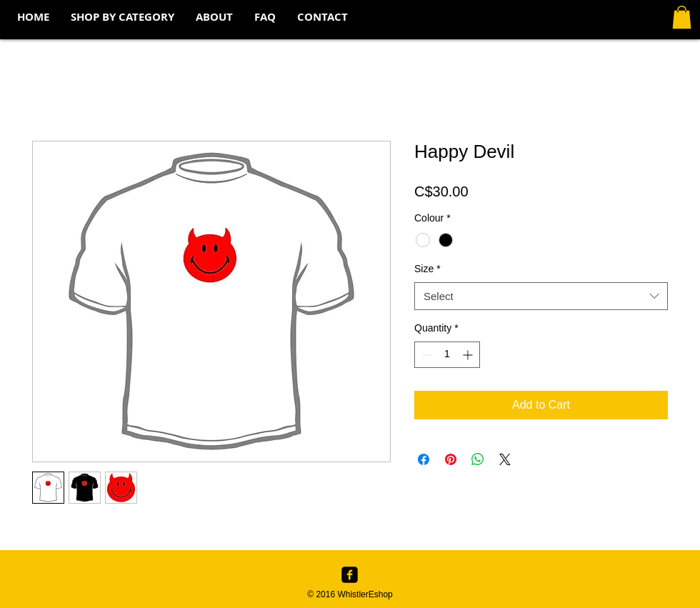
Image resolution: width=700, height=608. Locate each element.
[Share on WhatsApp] (478, 459)
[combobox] (541, 296)
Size (427, 269)
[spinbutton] (447, 355)
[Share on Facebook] (424, 459)
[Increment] (469, 355)
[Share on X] (505, 459)
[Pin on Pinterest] (451, 459)
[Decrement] (425, 355)
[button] (122, 17)
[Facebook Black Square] (350, 575)
